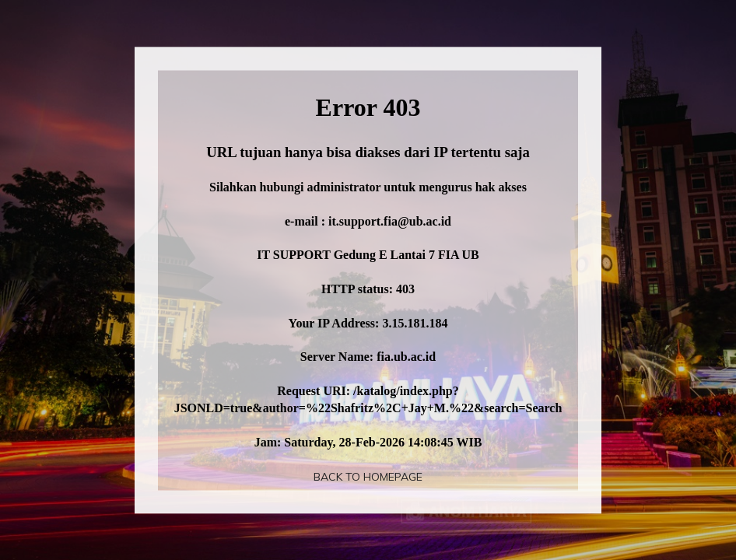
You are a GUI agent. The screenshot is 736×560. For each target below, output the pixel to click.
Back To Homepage (368, 477)
